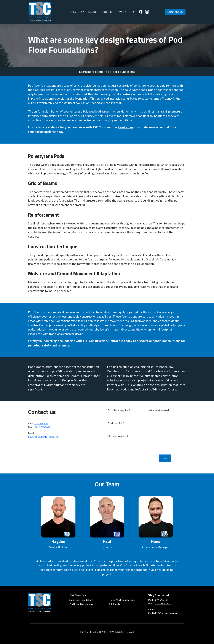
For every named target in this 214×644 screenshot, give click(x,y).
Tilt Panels (114, 604)
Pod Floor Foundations (119, 72)
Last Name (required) (159, 410)
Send (165, 458)
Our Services (78, 595)
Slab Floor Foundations (81, 600)
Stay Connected (38, 419)
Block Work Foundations (122, 600)
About (93, 12)
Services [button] (76, 12)
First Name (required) (119, 410)
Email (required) (116, 423)
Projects (109, 12)
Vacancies (127, 12)
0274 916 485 (41, 423)
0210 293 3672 (42, 427)
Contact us (126, 127)
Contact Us (175, 12)
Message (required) (118, 436)
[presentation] (131, 460)
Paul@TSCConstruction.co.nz (43, 437)
